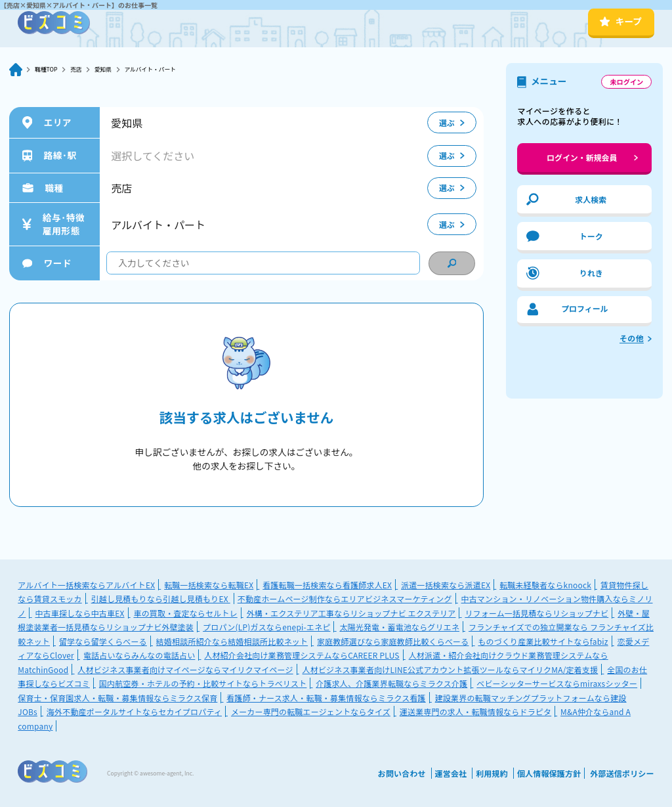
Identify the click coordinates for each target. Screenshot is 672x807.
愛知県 (119, 69)
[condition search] (451, 263)
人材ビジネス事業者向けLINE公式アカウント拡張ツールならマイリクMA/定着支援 (451, 669)
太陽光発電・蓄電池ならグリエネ (399, 627)
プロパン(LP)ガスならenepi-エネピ (266, 627)
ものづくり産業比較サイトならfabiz (543, 641)
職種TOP (50, 69)
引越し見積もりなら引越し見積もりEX (161, 599)
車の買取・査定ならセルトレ (185, 613)
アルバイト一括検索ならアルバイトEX (86, 585)
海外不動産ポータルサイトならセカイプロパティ (134, 711)
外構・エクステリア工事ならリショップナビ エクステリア (351, 613)
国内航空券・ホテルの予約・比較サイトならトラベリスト (203, 683)
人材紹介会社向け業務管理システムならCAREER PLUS (302, 655)
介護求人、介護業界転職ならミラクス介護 (391, 683)
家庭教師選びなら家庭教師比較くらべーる (393, 641)
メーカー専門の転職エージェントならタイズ (311, 711)
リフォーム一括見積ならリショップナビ (536, 613)
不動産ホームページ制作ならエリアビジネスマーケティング (345, 599)
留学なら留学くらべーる (103, 641)
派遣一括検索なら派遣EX (446, 585)
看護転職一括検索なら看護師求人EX (327, 585)
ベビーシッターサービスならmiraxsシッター (557, 683)
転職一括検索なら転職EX (209, 585)
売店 (87, 69)
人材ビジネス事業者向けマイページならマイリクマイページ (185, 669)
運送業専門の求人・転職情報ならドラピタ (475, 711)
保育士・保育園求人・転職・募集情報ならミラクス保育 (117, 698)
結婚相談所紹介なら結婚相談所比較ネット (232, 641)
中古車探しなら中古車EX (79, 613)
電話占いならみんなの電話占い (139, 655)
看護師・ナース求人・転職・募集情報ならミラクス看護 (326, 698)
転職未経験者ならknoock (545, 585)
